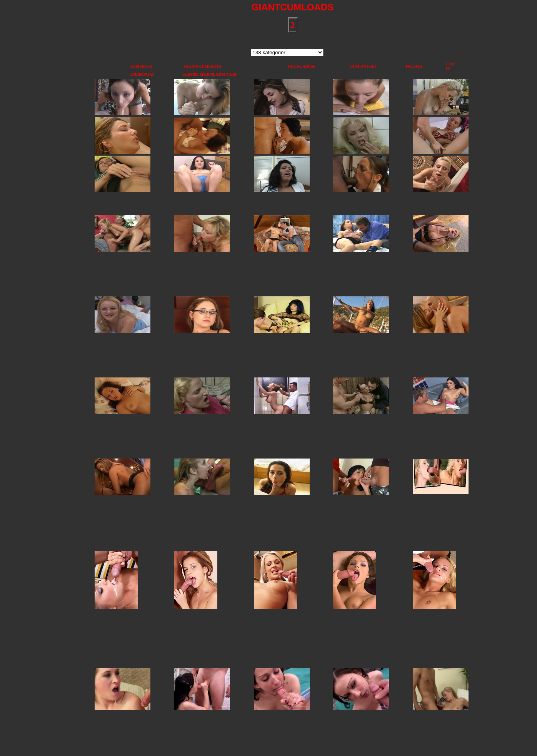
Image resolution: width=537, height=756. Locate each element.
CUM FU (450, 66)
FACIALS (414, 66)
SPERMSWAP (143, 74)
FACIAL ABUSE (302, 66)
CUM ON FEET (364, 66)
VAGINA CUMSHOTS (202, 66)
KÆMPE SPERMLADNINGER (210, 74)
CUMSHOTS (141, 66)
